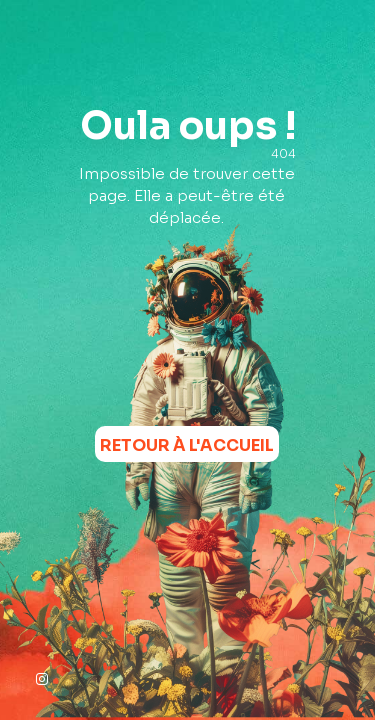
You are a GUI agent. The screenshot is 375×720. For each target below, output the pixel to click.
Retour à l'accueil (187, 445)
